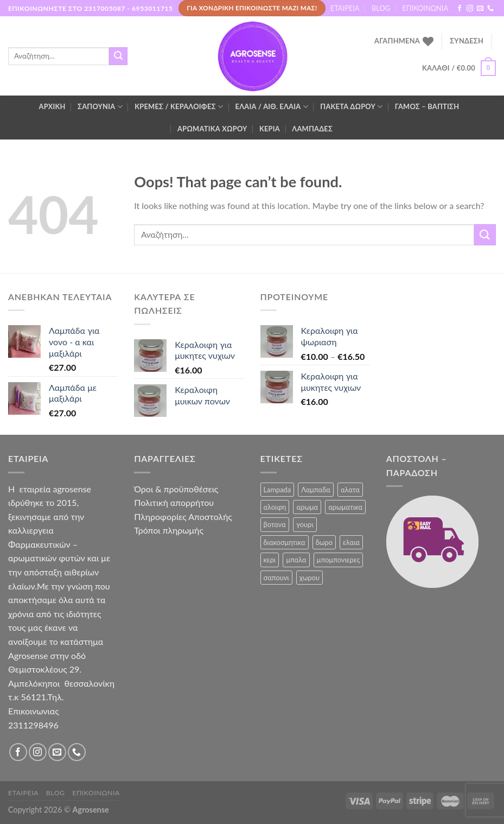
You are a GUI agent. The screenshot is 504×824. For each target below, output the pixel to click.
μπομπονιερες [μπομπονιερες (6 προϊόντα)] (339, 560)
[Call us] (490, 9)
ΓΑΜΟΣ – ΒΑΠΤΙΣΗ (427, 106)
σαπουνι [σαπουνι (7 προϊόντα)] (276, 578)
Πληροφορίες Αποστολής (183, 516)
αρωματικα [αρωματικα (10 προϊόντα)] (345, 507)
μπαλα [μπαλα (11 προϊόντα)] (296, 560)
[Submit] (118, 56)
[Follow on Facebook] (460, 9)
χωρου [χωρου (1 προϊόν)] (310, 578)
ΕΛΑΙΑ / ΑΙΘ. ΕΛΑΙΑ (272, 107)
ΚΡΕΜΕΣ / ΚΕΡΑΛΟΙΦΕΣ (179, 107)
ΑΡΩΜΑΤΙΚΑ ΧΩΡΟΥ (212, 129)
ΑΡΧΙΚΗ (52, 106)
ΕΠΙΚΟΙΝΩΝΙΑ (425, 8)
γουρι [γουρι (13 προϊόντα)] (305, 524)
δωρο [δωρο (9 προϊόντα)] (324, 542)
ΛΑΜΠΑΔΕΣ (312, 129)
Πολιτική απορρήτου (174, 502)
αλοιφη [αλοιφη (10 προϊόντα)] (275, 507)
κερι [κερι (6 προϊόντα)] (270, 560)
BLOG (381, 8)
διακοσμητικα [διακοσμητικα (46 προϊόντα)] (285, 542)
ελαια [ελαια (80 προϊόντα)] (351, 542)
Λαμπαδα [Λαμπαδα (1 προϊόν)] (316, 490)
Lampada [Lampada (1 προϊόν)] (277, 490)
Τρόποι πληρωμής (169, 530)
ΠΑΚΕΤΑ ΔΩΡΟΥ (351, 107)
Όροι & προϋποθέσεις (176, 489)
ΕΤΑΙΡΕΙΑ (345, 8)
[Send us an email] (480, 9)
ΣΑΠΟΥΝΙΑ (100, 107)
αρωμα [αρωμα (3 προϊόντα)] (307, 507)
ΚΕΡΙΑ (270, 129)
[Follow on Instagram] (470, 9)
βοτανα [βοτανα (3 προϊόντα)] (275, 524)
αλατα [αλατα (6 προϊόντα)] (350, 490)
